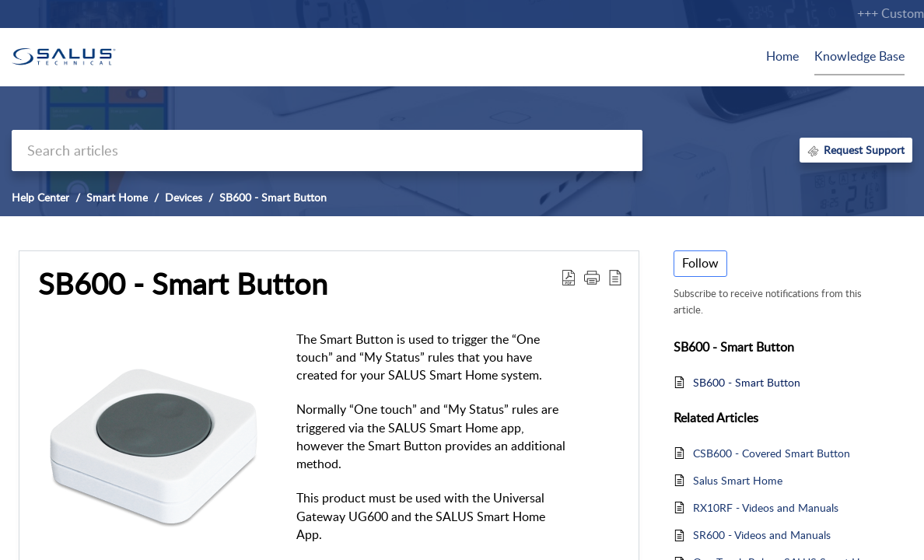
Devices (184, 197)
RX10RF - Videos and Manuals (766, 507)
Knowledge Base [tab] (859, 56)
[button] (569, 277)
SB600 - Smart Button (273, 197)
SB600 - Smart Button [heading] (183, 284)
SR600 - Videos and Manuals (762, 535)
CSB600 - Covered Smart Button (772, 453)
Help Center (40, 197)
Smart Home (117, 197)
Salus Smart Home (738, 480)
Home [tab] (782, 56)
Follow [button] (700, 263)
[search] (327, 150)
